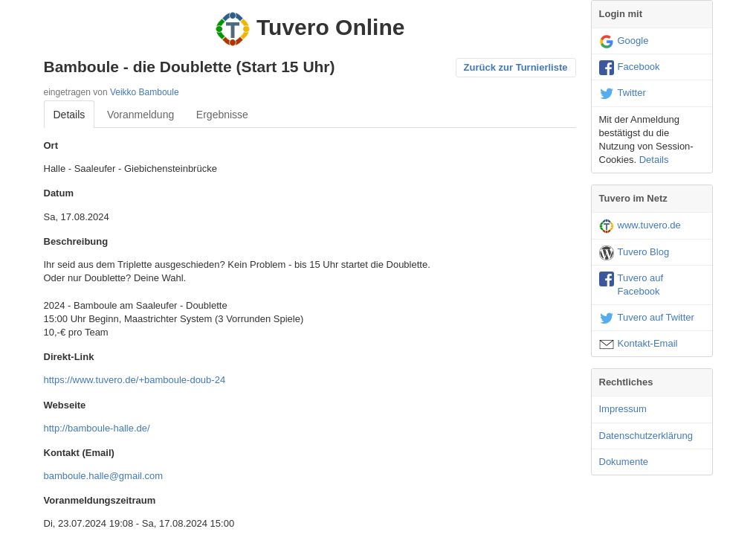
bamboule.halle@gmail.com (104, 476)
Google (624, 42)
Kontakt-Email (639, 344)
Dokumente (624, 462)
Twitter (623, 94)
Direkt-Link (69, 357)
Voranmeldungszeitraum (100, 500)
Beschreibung (76, 241)
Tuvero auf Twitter (647, 318)
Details (70, 115)
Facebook (630, 68)
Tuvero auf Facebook (631, 284)
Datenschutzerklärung (646, 436)
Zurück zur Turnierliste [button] (516, 67)
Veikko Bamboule (145, 92)
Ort (51, 145)
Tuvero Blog (634, 253)
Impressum (623, 409)
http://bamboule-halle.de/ (97, 428)
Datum (59, 193)
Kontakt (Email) (79, 453)
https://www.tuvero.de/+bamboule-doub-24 (135, 380)
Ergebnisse (222, 115)
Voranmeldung (140, 115)
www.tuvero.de (640, 226)
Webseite (65, 405)
